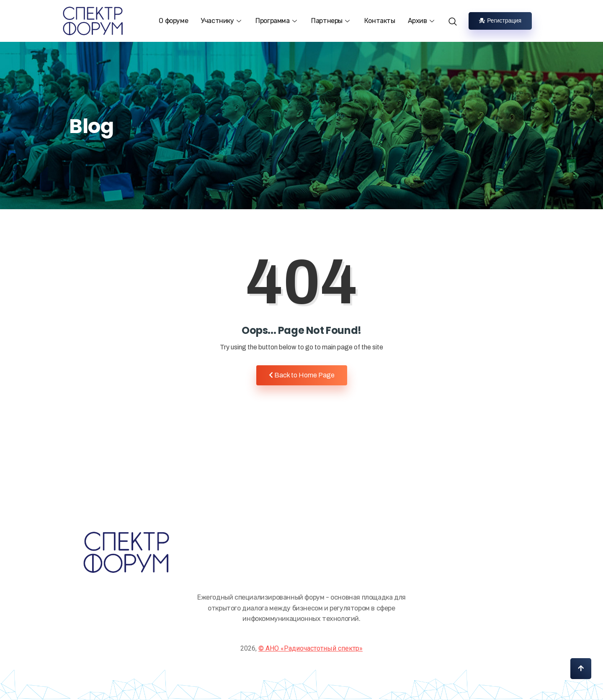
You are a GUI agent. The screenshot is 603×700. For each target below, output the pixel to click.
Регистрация (500, 21)
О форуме (173, 21)
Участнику (222, 21)
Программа (277, 21)
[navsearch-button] (455, 17)
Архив (422, 21)
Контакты (380, 21)
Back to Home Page (302, 375)
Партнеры (331, 21)
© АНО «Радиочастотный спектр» (311, 648)
